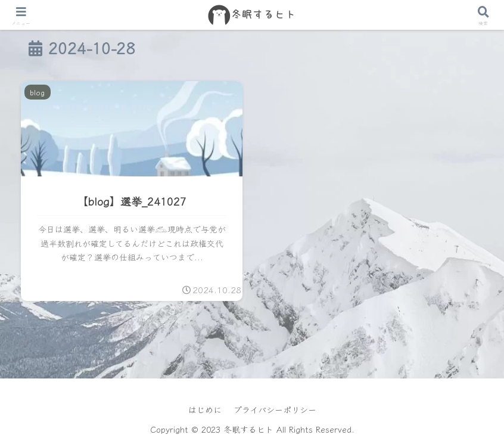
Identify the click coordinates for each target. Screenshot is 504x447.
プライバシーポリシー (275, 409)
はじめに (205, 409)
